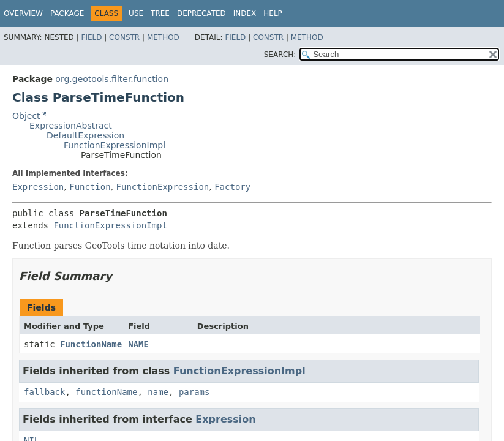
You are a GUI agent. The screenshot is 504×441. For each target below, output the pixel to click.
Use (136, 13)
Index (245, 13)
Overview (23, 13)
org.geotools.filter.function (112, 79)
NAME (138, 344)
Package (67, 13)
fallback (44, 392)
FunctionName (91, 344)
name (158, 392)
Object (26, 116)
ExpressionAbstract (71, 126)
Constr (124, 37)
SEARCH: (280, 55)
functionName (106, 392)
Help (273, 13)
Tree (160, 13)
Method (163, 37)
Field (91, 37)
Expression (38, 187)
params (194, 392)
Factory (232, 187)
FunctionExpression (163, 187)
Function (90, 187)
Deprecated (201, 13)
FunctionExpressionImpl (115, 145)
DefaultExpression (85, 135)
